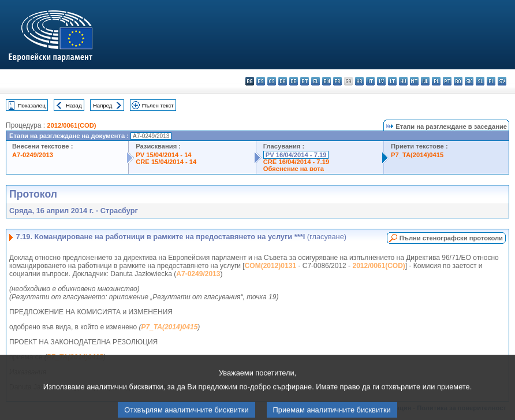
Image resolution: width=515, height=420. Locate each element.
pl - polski (436, 81)
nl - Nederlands (425, 81)
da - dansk (283, 81)
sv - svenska (502, 81)
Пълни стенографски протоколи (451, 238)
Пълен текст (158, 105)
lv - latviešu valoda (381, 81)
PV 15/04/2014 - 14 (163, 155)
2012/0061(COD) (71, 125)
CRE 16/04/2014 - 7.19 (296, 162)
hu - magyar (403, 81)
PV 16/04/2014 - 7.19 (296, 155)
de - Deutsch (294, 81)
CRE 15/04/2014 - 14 (166, 162)
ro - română (458, 81)
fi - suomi (491, 81)
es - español (261, 81)
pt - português (447, 81)
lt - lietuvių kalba (392, 81)
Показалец (32, 105)
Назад (74, 105)
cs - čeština (272, 81)
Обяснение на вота (294, 169)
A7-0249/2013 (33, 155)
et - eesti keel (305, 81)
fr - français (337, 81)
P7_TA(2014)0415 (417, 155)
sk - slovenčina (469, 81)
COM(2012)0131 (270, 266)
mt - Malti (414, 81)
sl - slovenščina (480, 81)
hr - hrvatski (359, 81)
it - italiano (370, 81)
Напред (103, 105)
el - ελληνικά (316, 81)
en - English (326, 81)
